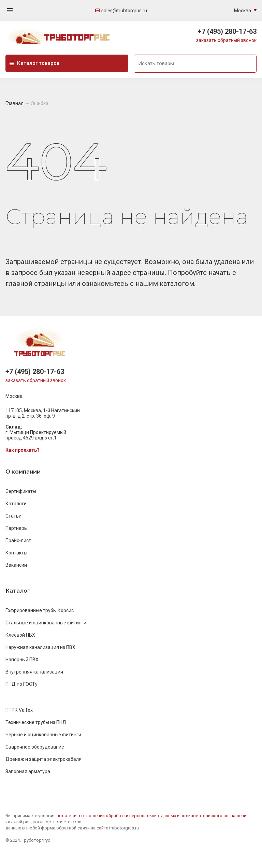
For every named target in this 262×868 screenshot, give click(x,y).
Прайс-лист (18, 540)
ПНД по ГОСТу (21, 684)
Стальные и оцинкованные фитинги (46, 623)
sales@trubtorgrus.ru (121, 11)
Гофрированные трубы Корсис (40, 610)
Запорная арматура (28, 771)
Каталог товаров (34, 63)
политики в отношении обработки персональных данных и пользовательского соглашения (153, 816)
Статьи (13, 516)
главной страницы (37, 284)
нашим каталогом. (165, 284)
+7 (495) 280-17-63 (227, 31)
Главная (14, 103)
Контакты (16, 553)
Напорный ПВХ (22, 660)
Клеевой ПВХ (20, 635)
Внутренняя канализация (34, 672)
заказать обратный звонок (226, 40)
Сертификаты (21, 491)
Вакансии (16, 565)
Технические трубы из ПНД (36, 722)
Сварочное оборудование (35, 747)
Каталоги (16, 504)
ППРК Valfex (19, 710)
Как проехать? (23, 450)
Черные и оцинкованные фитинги (43, 735)
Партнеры (17, 528)
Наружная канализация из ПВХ (40, 647)
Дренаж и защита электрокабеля (43, 759)
